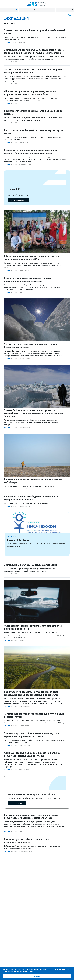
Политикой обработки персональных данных (19, 971)
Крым (20, 292)
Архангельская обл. (25, 164)
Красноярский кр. (24, 358)
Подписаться (17, 803)
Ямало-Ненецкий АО (25, 851)
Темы (6, 24)
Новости (7, 42)
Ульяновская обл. (24, 706)
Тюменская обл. (24, 270)
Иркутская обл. (24, 42)
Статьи (6, 489)
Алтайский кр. (23, 84)
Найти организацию (18, 200)
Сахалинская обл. (24, 506)
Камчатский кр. (24, 142)
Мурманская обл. (24, 770)
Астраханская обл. (25, 574)
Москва (21, 640)
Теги (13, 24)
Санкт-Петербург (24, 745)
